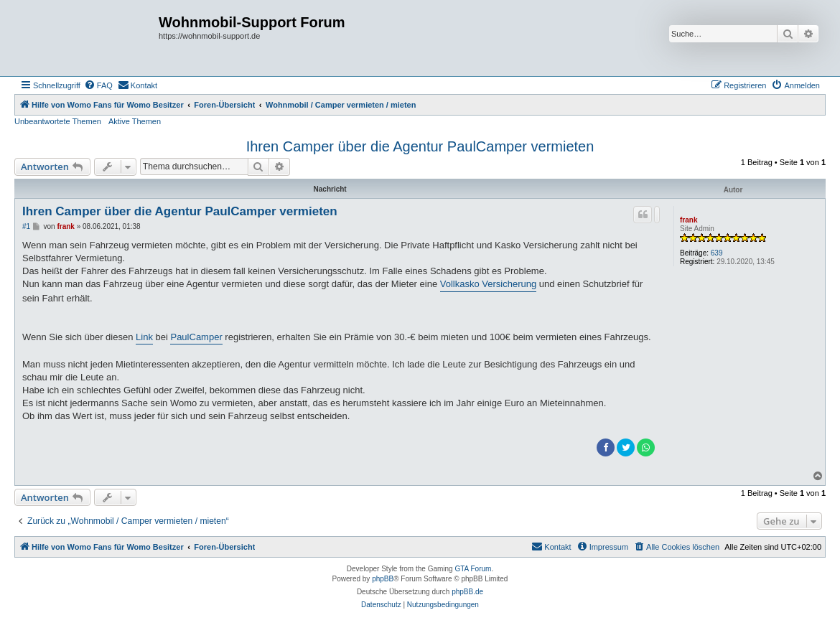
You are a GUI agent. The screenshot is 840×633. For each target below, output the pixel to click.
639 (717, 253)
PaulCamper (196, 337)
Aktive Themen (135, 121)
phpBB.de (467, 592)
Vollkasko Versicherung (488, 284)
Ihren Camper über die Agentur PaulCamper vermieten (420, 146)
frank (689, 220)
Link (144, 337)
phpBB (383, 579)
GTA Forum (473, 569)
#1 (26, 226)
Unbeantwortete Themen (58, 121)
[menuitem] (98, 85)
